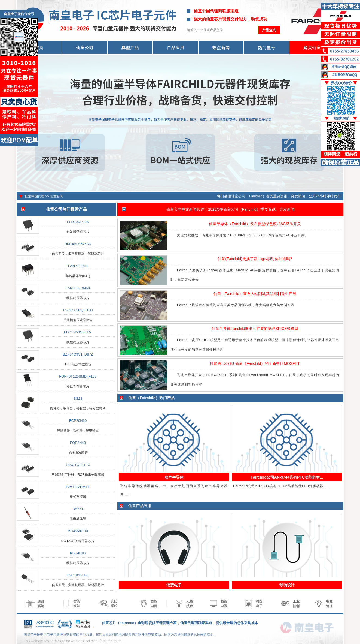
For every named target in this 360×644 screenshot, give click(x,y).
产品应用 (176, 48)
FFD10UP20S (78, 222)
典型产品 (130, 48)
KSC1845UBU (78, 575)
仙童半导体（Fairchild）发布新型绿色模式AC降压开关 (255, 224)
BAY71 (78, 509)
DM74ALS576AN (78, 244)
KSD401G (78, 553)
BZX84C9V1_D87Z (78, 354)
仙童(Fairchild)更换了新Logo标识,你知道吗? (255, 259)
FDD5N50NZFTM (78, 332)
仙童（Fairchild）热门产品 (151, 398)
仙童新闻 (57, 196)
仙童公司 (85, 48)
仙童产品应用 (140, 506)
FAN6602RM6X (78, 288)
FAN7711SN (78, 266)
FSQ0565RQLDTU (78, 310)
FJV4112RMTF (78, 487)
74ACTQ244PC (78, 465)
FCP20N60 (78, 421)
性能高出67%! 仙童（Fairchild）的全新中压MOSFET (255, 363)
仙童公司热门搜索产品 (66, 209)
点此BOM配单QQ (344, 75)
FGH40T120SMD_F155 (78, 376)
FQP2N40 (78, 443)
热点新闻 (221, 48)
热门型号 (267, 48)
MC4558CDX (78, 531)
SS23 (78, 398)
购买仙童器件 (316, 48)
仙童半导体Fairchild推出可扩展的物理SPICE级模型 (255, 329)
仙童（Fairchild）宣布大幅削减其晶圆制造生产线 (255, 294)
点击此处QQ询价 (344, 67)
